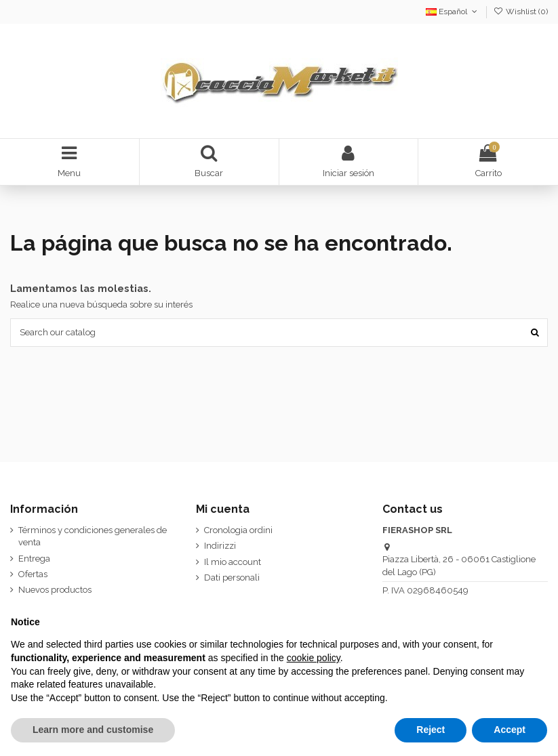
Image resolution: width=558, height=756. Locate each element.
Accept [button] (510, 730)
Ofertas (33, 574)
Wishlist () (521, 12)
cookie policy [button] (314, 658)
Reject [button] (431, 730)
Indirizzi (220, 546)
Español (453, 12)
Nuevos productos (55, 590)
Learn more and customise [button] (93, 730)
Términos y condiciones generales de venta (93, 536)
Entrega (34, 559)
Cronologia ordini (238, 530)
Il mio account (233, 562)
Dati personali (232, 577)
